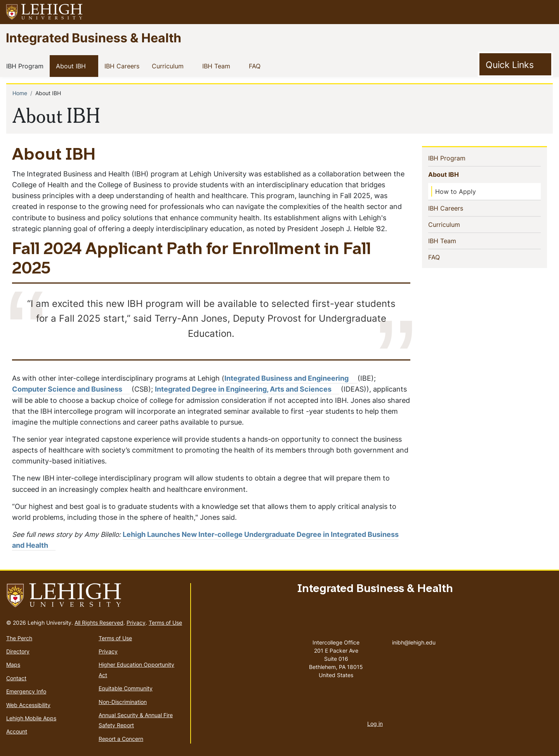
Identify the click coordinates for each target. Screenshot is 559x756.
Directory (18, 651)
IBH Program (26, 66)
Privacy (136, 623)
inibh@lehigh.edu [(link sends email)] (414, 634)
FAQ (256, 66)
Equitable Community (126, 688)
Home (20, 93)
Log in (375, 724)
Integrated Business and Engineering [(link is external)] (291, 378)
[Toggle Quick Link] (515, 64)
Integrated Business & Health (94, 37)
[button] (546, 12)
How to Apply (456, 192)
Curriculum (169, 66)
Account (17, 731)
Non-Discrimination (123, 702)
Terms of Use (165, 623)
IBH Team (218, 66)
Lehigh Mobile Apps (31, 718)
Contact (16, 678)
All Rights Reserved (99, 623)
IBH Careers (123, 66)
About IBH (72, 66)
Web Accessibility (28, 705)
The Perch (19, 638)
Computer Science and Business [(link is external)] (71, 389)
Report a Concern (121, 739)
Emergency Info (26, 691)
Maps (13, 665)
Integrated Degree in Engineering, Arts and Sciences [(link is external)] (247, 389)
